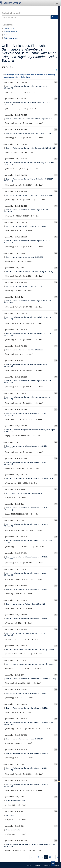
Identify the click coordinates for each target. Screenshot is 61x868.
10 (50, 857)
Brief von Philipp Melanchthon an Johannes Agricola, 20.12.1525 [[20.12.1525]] (27, 334)
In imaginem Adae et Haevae (15, 801)
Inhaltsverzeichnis (9, 32)
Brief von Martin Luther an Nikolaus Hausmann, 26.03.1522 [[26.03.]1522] (26, 558)
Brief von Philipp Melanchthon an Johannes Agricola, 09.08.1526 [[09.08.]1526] (27, 302)
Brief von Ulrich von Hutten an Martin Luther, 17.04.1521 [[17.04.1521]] (29, 650)
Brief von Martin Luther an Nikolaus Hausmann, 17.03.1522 (26, 589)
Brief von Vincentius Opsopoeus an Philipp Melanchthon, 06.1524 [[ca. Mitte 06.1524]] (29, 431)
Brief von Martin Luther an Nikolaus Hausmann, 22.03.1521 (26, 693)
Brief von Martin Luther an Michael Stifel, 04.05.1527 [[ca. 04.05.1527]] (29, 195)
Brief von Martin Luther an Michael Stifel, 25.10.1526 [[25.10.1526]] (28, 272)
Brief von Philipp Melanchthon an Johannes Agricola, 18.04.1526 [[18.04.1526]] (27, 318)
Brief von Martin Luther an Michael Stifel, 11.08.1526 (23, 286)
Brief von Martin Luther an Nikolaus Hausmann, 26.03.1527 (26, 226)
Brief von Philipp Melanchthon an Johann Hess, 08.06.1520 (26, 753)
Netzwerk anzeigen (10, 38)
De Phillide (9, 815)
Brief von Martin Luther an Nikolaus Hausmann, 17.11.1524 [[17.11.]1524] (26, 414)
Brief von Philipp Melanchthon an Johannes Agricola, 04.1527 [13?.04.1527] (26, 211)
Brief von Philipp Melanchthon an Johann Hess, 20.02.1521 (26, 708)
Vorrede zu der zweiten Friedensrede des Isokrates (23, 493)
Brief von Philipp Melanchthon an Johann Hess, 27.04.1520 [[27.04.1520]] (26, 769)
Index (5, 35)
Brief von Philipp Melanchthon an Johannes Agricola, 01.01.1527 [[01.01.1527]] (27, 242)
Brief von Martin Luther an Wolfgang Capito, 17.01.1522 (24, 604)
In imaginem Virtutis (12, 830)
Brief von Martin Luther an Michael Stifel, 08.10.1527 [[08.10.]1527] (28, 133)
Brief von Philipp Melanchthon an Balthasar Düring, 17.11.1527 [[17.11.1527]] (27, 103)
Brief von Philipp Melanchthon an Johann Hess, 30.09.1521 (26, 619)
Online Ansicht (8, 29)
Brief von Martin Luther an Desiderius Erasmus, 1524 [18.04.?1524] (28, 479)
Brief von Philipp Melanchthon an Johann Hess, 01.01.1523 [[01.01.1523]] (26, 525)
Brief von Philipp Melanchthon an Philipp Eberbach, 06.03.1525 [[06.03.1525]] (27, 398)
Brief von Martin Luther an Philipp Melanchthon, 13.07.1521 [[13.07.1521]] (26, 634)
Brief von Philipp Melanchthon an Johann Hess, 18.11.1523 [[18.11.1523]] (26, 509)
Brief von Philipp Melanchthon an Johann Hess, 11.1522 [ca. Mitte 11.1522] (28, 541)
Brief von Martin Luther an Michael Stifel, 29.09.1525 (23, 350)
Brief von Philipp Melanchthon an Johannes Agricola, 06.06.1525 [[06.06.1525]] (27, 365)
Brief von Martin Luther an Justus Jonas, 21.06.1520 (23, 739)
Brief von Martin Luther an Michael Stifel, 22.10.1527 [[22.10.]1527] (28, 119)
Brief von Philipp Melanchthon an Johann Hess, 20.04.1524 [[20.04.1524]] (26, 463)
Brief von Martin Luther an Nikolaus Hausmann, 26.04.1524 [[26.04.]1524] (26, 447)
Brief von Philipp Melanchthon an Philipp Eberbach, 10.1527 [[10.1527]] (30, 148)
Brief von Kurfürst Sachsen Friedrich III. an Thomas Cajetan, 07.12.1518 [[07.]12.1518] (30, 845)
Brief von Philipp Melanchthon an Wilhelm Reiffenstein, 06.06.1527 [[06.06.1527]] (28, 180)
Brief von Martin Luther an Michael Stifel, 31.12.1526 (23, 257)
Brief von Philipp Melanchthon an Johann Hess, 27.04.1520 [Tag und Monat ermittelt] (29, 723)
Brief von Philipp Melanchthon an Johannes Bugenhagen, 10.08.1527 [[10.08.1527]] (29, 163)
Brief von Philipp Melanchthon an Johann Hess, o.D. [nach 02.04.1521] (30, 679)
